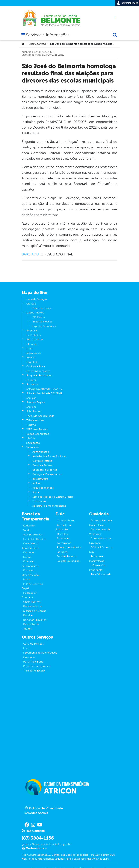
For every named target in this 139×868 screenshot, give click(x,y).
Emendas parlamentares (30, 564)
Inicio (26, 580)
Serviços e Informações (48, 35)
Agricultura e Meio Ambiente (49, 506)
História (31, 438)
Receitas (28, 615)
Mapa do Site (34, 353)
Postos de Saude (42, 308)
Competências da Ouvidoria (100, 541)
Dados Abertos (35, 313)
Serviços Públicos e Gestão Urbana (53, 497)
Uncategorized (37, 44)
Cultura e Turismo (43, 465)
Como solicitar (66, 521)
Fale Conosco (35, 340)
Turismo (31, 425)
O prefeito (32, 362)
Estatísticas (63, 539)
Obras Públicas (32, 602)
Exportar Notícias (43, 322)
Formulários (64, 543)
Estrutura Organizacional (30, 573)
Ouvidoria (29, 657)
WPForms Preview (37, 429)
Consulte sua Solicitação (64, 527)
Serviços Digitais (36, 402)
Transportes (39, 501)
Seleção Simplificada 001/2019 (44, 389)
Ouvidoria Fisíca (36, 367)
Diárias (27, 557)
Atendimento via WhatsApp (100, 532)
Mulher (37, 483)
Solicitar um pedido (68, 561)
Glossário (32, 344)
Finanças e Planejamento (47, 474)
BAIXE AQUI (31, 254)
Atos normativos (33, 535)
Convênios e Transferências (30, 546)
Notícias (31, 358)
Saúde (36, 492)
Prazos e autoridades (69, 548)
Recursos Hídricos (43, 488)
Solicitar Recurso (67, 556)
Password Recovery (38, 371)
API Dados (39, 317)
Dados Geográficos (38, 434)
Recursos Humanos (35, 620)
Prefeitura (32, 384)
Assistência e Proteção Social (49, 456)
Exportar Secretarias (44, 326)
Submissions (34, 411)
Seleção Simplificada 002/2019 (44, 393)
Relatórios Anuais (101, 574)
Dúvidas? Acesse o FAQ (101, 550)
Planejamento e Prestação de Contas (34, 609)
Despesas (29, 553)
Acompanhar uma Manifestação (101, 523)
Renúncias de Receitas (30, 627)
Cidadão (31, 304)
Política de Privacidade (44, 808)
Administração (41, 452)
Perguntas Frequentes (39, 376)
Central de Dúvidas (34, 539)
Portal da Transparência (37, 666)
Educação (29, 526)
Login (30, 349)
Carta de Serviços (37, 299)
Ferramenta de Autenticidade (40, 653)
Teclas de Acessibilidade (40, 416)
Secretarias (33, 447)
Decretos (62, 534)
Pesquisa (31, 380)
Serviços (31, 398)
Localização (33, 443)
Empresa (32, 331)
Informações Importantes (97, 568)
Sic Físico (62, 552)
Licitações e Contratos (29, 595)
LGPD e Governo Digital (32, 586)
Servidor (31, 407)
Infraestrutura (40, 479)
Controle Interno (42, 461)
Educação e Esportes (45, 470)
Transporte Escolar (34, 671)
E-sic (26, 648)
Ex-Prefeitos (34, 335)
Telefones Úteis (35, 420)
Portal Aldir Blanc (33, 662)
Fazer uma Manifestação (97, 559)
